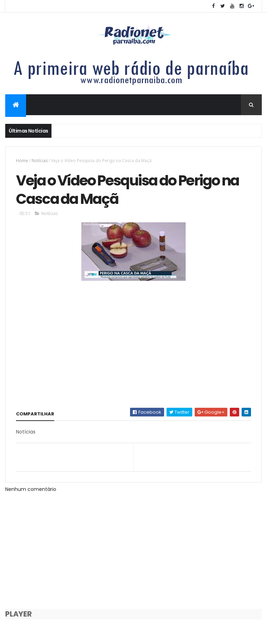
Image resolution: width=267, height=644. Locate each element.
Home (22, 161)
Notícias (40, 161)
